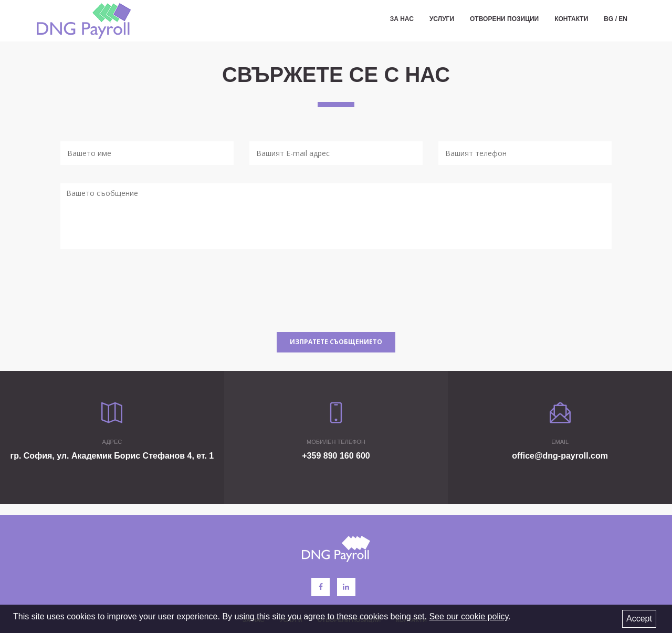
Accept (639, 619)
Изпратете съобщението (336, 342)
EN (623, 21)
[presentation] (140, 293)
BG (608, 21)
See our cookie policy (469, 616)
